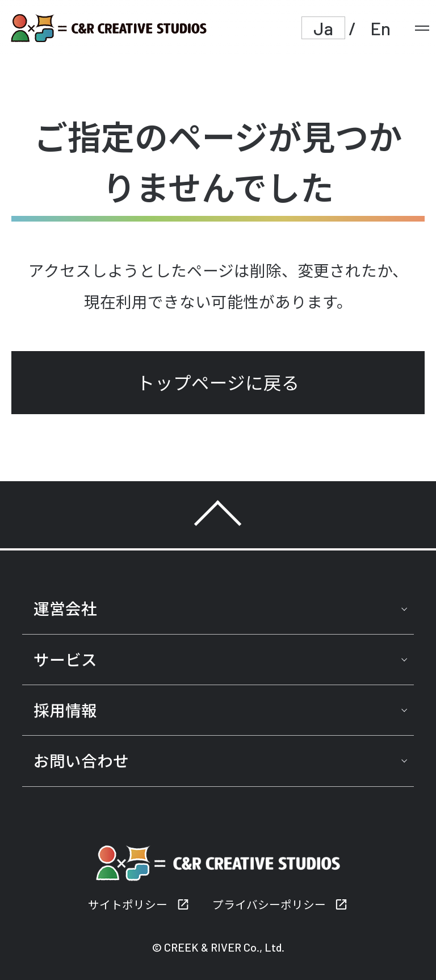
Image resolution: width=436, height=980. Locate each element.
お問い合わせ (81, 761)
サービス (65, 660)
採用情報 (65, 710)
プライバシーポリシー (269, 904)
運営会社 (65, 608)
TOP (218, 515)
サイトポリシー (128, 904)
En (380, 28)
